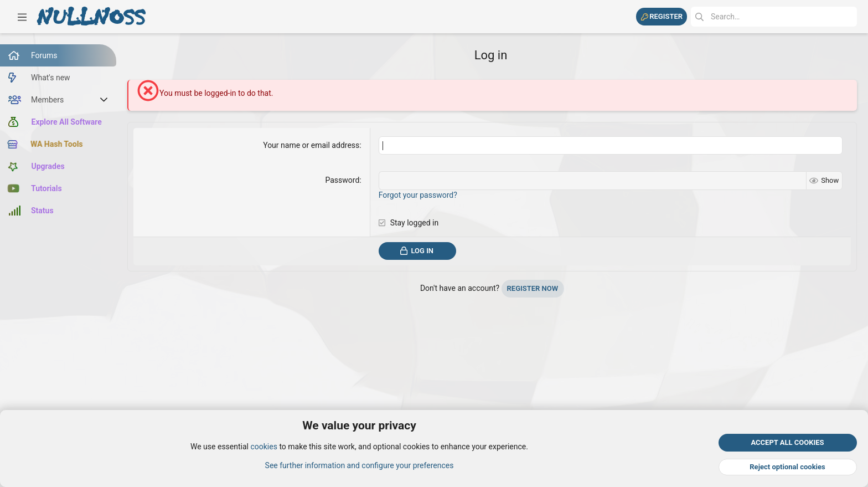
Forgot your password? (418, 195)
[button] (22, 17)
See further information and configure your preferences (360, 465)
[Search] (774, 17)
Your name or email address (311, 145)
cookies (263, 447)
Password (342, 180)
